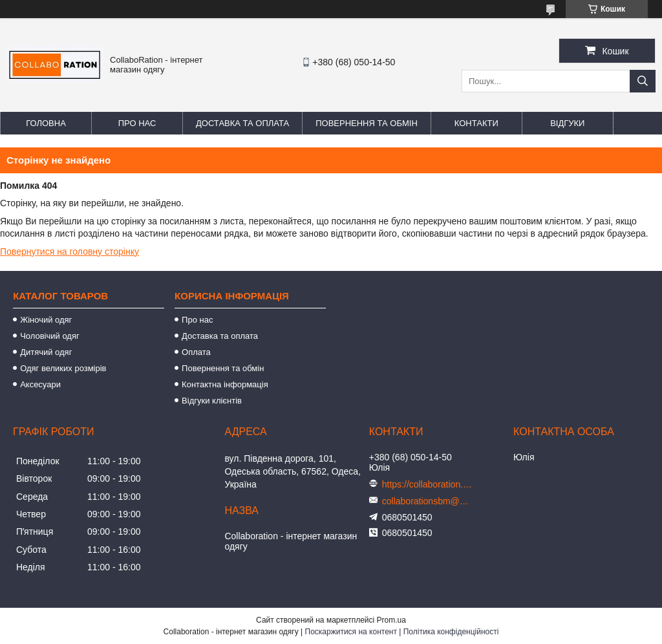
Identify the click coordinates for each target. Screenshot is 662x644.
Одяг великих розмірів (63, 368)
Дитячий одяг (46, 352)
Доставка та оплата (242, 123)
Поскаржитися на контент (351, 632)
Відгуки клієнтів (212, 401)
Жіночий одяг (46, 320)
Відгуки (567, 123)
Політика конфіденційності (451, 632)
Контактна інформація (225, 384)
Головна (46, 123)
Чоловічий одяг (50, 336)
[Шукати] (643, 81)
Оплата (196, 352)
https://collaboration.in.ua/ (427, 484)
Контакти (476, 123)
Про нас (137, 123)
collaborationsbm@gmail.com (427, 501)
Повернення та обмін (367, 123)
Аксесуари (40, 384)
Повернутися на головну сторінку (69, 252)
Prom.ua (391, 620)
